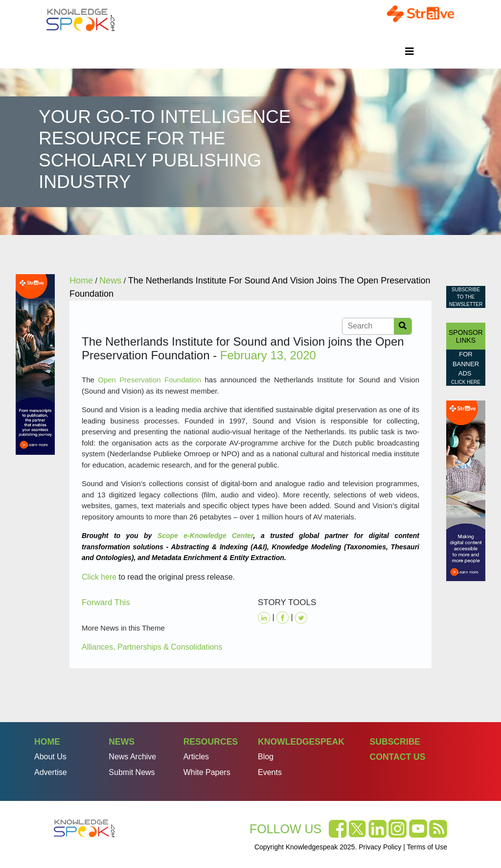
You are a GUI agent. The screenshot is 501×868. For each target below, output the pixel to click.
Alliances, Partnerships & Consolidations (152, 647)
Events (270, 772)
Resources (211, 742)
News (122, 742)
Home (47, 742)
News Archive (132, 757)
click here (466, 382)
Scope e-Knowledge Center (205, 536)
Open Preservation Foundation (149, 380)
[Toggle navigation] (410, 51)
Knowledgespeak (301, 742)
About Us (50, 757)
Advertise (51, 772)
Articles (196, 757)
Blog (266, 757)
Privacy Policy (380, 847)
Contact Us (397, 757)
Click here (99, 577)
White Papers (207, 772)
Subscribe (395, 742)
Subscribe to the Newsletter (466, 297)
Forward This (106, 602)
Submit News (132, 772)
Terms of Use (427, 847)
